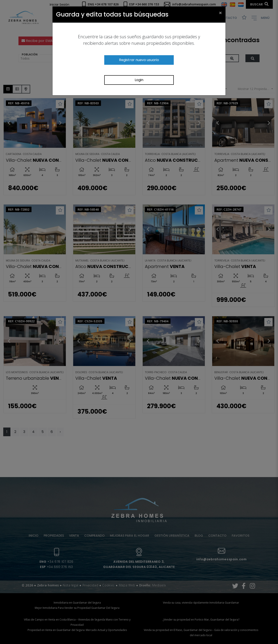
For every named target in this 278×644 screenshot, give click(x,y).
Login (139, 80)
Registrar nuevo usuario (139, 60)
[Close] (220, 13)
